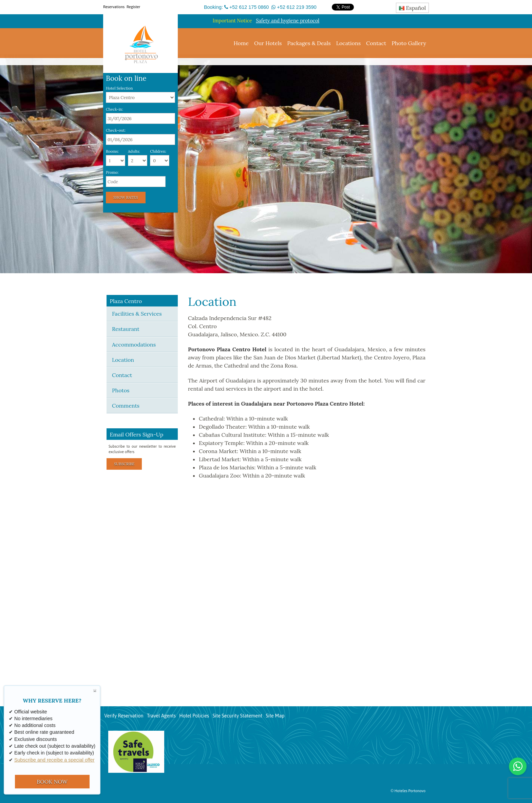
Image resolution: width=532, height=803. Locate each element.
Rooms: (112, 152)
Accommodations (134, 344)
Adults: (134, 152)
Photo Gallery (409, 43)
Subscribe (124, 464)
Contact (376, 43)
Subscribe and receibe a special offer (54, 760)
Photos (121, 390)
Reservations (114, 7)
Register (133, 7)
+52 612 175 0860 (249, 7)
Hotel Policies (194, 716)
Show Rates (126, 198)
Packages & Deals (309, 43)
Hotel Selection (119, 88)
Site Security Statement (237, 716)
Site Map (275, 716)
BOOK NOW (52, 782)
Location (123, 360)
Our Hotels (268, 43)
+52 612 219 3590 (297, 7)
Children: (158, 152)
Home (241, 43)
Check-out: (116, 130)
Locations (348, 43)
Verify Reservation (124, 716)
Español (412, 8)
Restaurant (126, 329)
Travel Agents (161, 716)
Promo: (112, 173)
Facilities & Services (137, 314)
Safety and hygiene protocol (288, 21)
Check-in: (114, 109)
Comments (126, 406)
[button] (6, 164)
